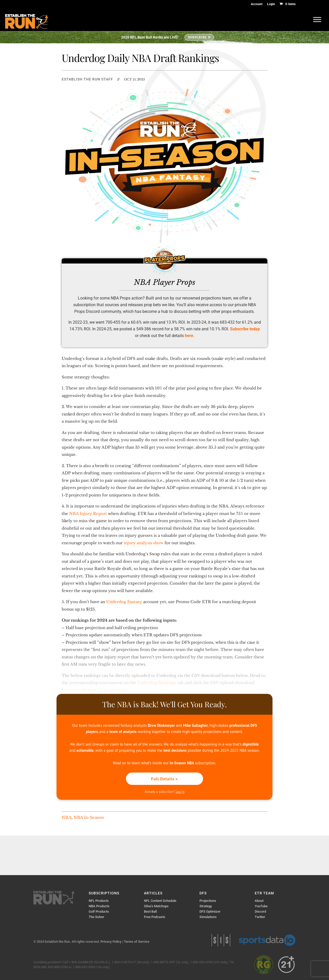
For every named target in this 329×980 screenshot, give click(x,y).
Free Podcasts (155, 917)
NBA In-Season (89, 817)
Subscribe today (245, 329)
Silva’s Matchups (156, 906)
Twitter (260, 917)
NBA (67, 817)
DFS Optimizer (210, 911)
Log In (180, 792)
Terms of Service (137, 942)
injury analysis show (144, 543)
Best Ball (150, 911)
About (259, 901)
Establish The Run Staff (87, 79)
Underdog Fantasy (124, 602)
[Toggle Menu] (317, 19)
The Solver (97, 917)
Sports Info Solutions (221, 940)
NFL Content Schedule (160, 901)
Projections (208, 901)
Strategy (206, 906)
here (189, 336)
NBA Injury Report (88, 514)
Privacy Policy (111, 942)
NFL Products (99, 901)
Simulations (208, 917)
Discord (260, 911)
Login (271, 4)
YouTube (261, 906)
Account (257, 4)
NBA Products (99, 906)
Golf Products (99, 911)
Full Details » (164, 779)
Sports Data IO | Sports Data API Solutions (267, 940)
